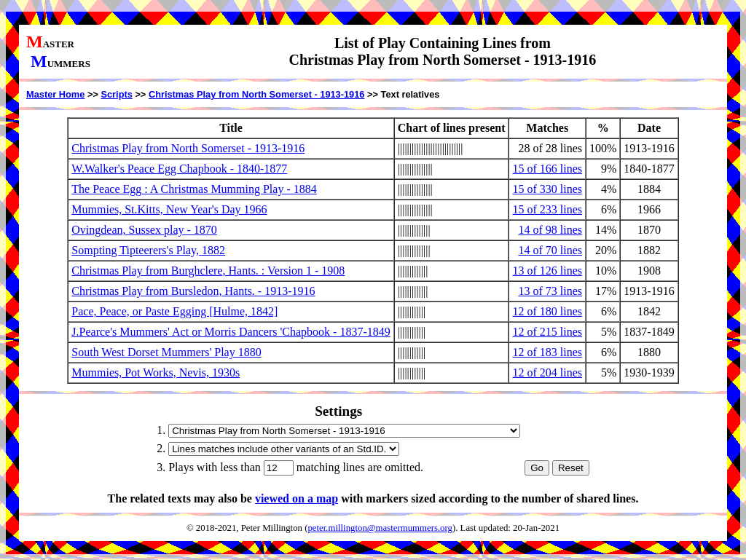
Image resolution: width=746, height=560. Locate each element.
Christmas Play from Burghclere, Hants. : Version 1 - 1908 (208, 271)
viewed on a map (297, 498)
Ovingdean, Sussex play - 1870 (144, 230)
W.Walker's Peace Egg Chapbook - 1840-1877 (179, 169)
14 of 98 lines (550, 230)
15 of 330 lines (547, 189)
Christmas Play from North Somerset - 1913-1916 (257, 94)
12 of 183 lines (547, 352)
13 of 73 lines (550, 291)
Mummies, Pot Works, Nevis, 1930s (156, 372)
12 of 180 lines (547, 311)
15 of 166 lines (547, 169)
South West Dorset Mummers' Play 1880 (166, 352)
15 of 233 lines (547, 209)
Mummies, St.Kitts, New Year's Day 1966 (169, 209)
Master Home (55, 94)
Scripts (116, 94)
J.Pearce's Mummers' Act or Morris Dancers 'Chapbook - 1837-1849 (231, 332)
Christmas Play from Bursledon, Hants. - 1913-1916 (193, 291)
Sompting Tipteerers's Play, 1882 (148, 250)
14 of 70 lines (550, 250)
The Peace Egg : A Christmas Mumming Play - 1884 (194, 189)
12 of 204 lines (547, 372)
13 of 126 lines (547, 271)
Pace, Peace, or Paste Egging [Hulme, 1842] (174, 311)
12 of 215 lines (547, 332)
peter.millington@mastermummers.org (380, 528)
